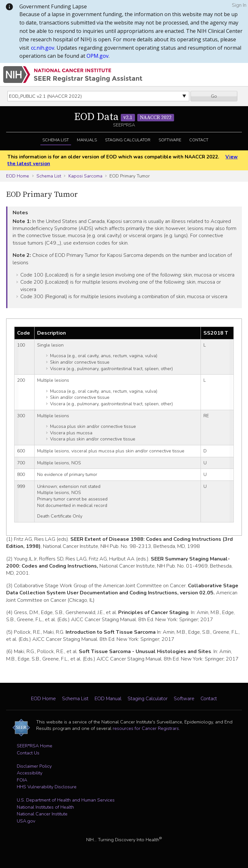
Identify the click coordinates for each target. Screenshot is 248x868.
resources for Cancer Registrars (146, 728)
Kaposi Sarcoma (85, 176)
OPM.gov (98, 56)
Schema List (56, 140)
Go (214, 96)
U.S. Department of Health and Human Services (66, 800)
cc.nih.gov (43, 48)
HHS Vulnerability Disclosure (47, 787)
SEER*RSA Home (35, 746)
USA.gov (26, 821)
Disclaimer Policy (34, 766)
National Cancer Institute (42, 814)
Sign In (239, 5)
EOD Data (124, 117)
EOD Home (18, 176)
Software (170, 140)
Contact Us (28, 753)
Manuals (87, 140)
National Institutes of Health (45, 807)
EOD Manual (108, 699)
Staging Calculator (128, 140)
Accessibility (30, 773)
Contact (199, 140)
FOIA (22, 780)
